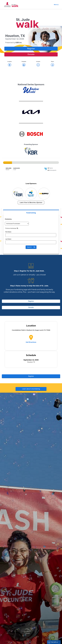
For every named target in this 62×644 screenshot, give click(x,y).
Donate (31, 54)
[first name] (31, 235)
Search (31, 247)
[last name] (31, 242)
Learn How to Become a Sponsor (31, 202)
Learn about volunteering (31, 389)
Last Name (8, 239)
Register (31, 48)
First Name (8, 232)
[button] (54, 642)
